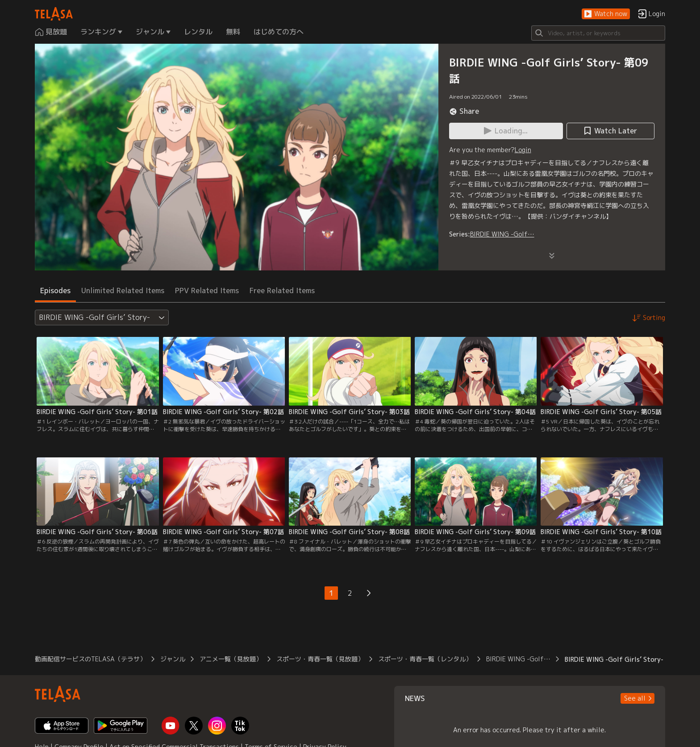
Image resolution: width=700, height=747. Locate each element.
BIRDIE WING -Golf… (502, 234)
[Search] (598, 33)
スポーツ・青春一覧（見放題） (320, 659)
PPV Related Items (207, 290)
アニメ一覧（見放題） (231, 659)
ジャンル (173, 659)
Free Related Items (282, 290)
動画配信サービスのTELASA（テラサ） (90, 659)
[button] (606, 14)
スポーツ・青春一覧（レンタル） (425, 659)
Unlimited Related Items (123, 290)
